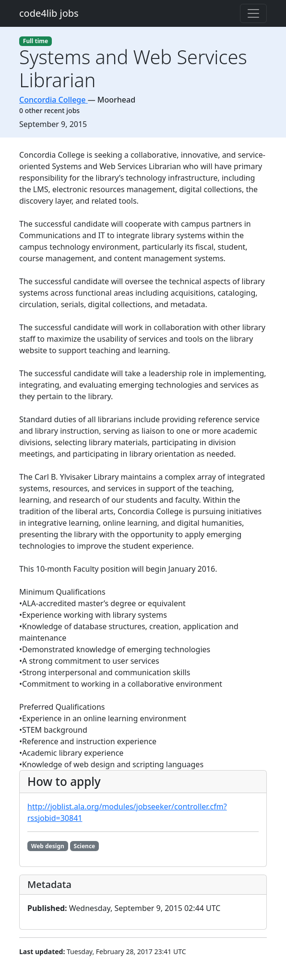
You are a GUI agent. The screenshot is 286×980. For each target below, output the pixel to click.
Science (85, 846)
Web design (48, 846)
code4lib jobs (49, 13)
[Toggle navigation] (253, 13)
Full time (36, 41)
